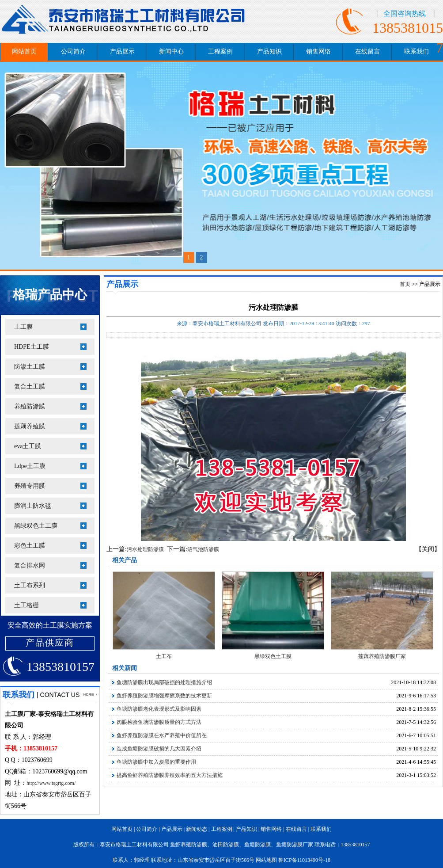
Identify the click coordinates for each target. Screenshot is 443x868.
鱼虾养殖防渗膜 (189, 845)
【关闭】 (428, 549)
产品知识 (269, 51)
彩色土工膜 (30, 546)
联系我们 (416, 51)
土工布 (164, 656)
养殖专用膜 (30, 486)
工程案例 (220, 51)
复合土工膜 (30, 386)
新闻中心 (171, 51)
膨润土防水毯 (33, 506)
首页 (405, 284)
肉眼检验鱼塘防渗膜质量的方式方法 (159, 722)
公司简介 (73, 51)
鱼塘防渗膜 (257, 845)
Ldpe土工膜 (30, 466)
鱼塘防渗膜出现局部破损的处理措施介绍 (164, 682)
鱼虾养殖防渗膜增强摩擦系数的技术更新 (164, 696)
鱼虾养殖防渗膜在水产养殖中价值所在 (162, 735)
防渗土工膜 (30, 367)
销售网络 (318, 51)
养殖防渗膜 (30, 406)
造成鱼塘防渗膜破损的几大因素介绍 (159, 749)
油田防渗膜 (226, 845)
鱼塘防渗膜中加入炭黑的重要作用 (156, 762)
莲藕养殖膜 (30, 426)
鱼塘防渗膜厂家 (295, 845)
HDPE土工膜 (32, 347)
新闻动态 (197, 829)
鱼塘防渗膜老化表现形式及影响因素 (159, 709)
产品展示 (122, 51)
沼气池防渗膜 (203, 549)
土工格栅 (27, 605)
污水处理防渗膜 (145, 549)
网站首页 (24, 51)
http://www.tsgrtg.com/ (51, 783)
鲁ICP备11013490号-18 (304, 860)
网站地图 (266, 860)
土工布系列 (30, 585)
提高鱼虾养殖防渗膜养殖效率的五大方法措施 (170, 775)
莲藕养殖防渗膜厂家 (382, 656)
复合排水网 (30, 565)
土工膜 (23, 327)
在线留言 (367, 51)
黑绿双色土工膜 (36, 526)
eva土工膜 (28, 446)
